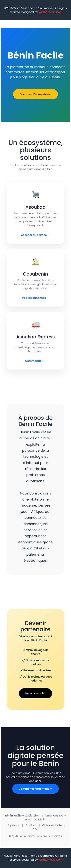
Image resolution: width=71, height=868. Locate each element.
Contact (31, 825)
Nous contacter (35, 693)
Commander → (35, 361)
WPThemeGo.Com (50, 12)
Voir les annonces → (35, 298)
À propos (14, 825)
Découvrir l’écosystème (35, 94)
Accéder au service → (35, 235)
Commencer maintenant (36, 789)
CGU (35, 829)
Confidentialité (52, 825)
